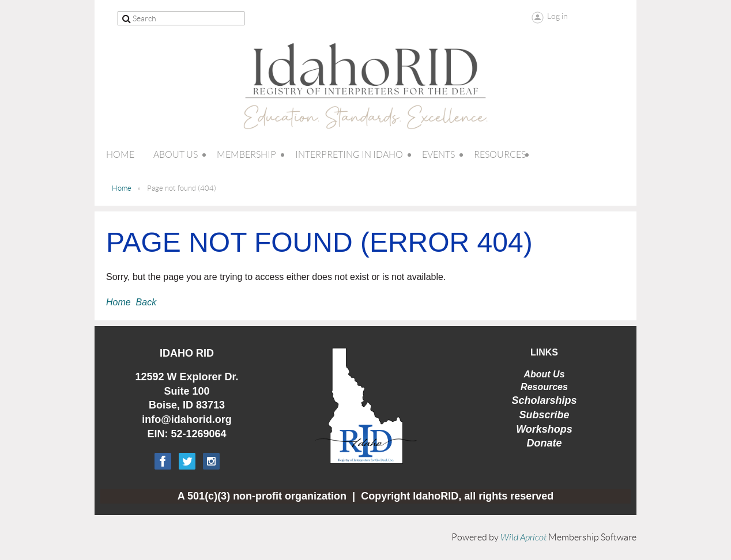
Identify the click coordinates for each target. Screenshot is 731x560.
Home (122, 188)
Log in (557, 16)
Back (146, 302)
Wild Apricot (523, 538)
